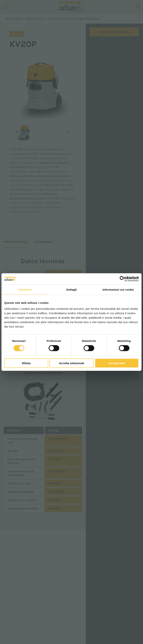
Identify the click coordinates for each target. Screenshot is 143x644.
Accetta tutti (117, 363)
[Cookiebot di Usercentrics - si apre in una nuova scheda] (122, 279)
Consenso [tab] (25, 290)
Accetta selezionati (71, 363)
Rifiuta (26, 363)
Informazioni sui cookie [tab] (118, 290)
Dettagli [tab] (71, 290)
